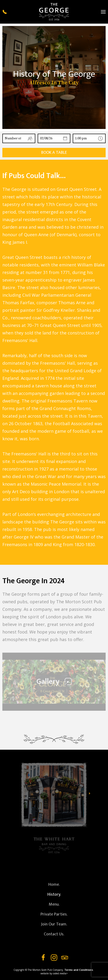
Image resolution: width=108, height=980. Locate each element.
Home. (54, 885)
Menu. (54, 904)
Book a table (54, 153)
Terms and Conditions (79, 970)
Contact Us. (54, 934)
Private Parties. (54, 914)
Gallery (54, 682)
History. (54, 894)
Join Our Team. (54, 924)
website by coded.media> (54, 973)
